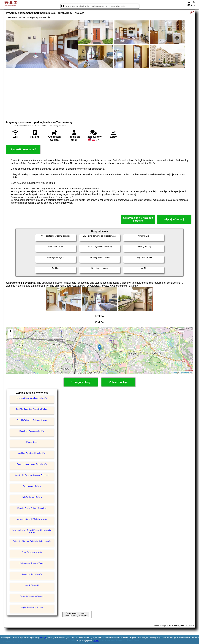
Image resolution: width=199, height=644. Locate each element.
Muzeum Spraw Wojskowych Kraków (32, 398)
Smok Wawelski (32, 585)
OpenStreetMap (186, 373)
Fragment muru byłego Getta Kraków (32, 464)
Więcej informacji (174, 219)
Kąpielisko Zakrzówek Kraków (32, 431)
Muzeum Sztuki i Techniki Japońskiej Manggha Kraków (32, 531)
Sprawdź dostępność (23, 150)
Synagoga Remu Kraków (32, 574)
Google (43, 637)
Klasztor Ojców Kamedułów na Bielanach (32, 475)
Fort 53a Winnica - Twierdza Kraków (32, 420)
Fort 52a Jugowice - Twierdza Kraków (32, 409)
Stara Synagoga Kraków (32, 552)
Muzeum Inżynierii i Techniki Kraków (32, 519)
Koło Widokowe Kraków (32, 497)
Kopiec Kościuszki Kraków (32, 607)
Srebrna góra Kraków (32, 486)
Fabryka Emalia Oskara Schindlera (32, 508)
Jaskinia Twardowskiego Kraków (32, 453)
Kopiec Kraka (32, 442)
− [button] (10, 336)
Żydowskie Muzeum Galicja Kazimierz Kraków (32, 541)
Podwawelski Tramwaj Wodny (32, 563)
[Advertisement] (100, 94)
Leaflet (174, 373)
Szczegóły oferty (81, 382)
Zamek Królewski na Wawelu (32, 596)
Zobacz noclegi (118, 382)
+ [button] (10, 331)
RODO (96, 641)
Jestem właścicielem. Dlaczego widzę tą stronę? (76, 614)
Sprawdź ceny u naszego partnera (138, 219)
